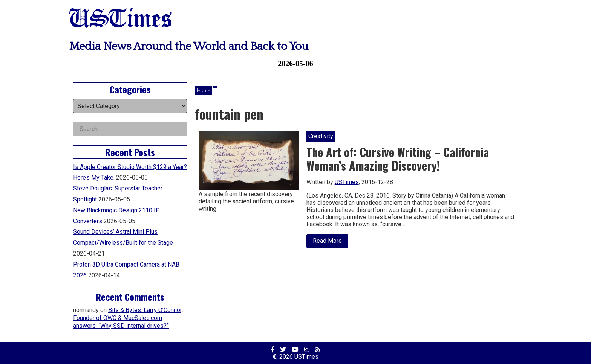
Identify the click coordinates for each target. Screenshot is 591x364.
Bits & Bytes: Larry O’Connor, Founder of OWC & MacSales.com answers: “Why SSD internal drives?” (128, 318)
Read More (331, 242)
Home (204, 90)
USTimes (121, 20)
